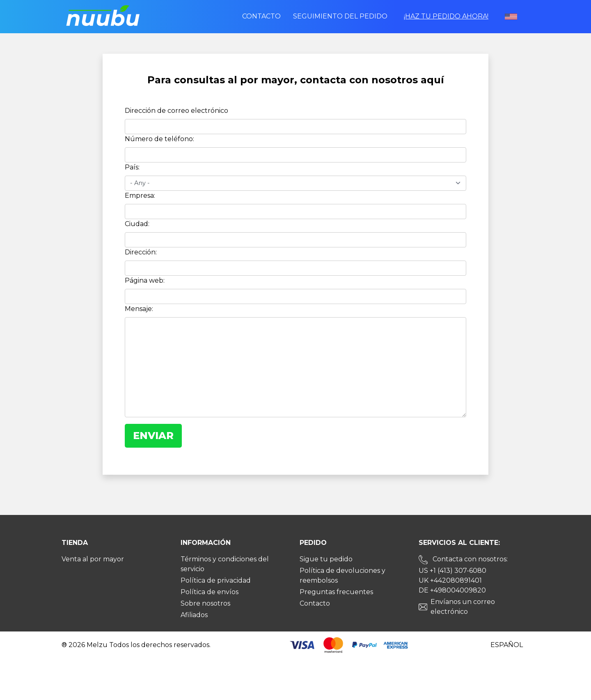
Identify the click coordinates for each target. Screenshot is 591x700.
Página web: (145, 280)
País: (132, 167)
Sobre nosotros (205, 603)
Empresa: (140, 196)
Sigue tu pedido (326, 559)
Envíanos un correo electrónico (463, 607)
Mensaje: (139, 309)
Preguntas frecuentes (336, 592)
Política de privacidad (216, 580)
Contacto (261, 16)
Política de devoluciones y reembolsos (342, 575)
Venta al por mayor (93, 559)
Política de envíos (210, 592)
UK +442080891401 (450, 580)
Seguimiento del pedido (340, 16)
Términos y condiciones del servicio (225, 564)
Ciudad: (137, 224)
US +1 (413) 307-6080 (452, 571)
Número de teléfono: (159, 139)
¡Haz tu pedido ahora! (446, 16)
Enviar (153, 436)
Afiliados (194, 615)
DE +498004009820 (452, 590)
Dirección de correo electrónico (176, 111)
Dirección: (141, 252)
